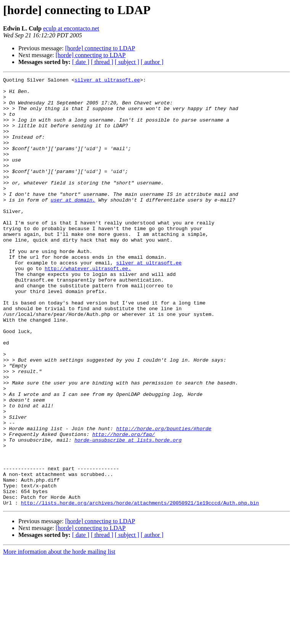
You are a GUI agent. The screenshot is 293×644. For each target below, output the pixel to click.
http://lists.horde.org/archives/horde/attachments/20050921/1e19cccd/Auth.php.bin (140, 588)
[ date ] (81, 62)
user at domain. (73, 225)
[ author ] (152, 62)
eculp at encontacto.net (71, 28)
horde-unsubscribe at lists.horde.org (128, 513)
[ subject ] (127, 62)
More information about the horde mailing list (59, 637)
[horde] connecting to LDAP (100, 48)
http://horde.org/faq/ (124, 506)
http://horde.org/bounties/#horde (164, 499)
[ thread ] (102, 62)
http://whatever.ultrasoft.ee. (88, 307)
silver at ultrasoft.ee (107, 81)
